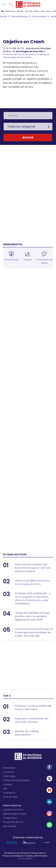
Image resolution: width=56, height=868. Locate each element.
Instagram (49, 814)
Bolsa (37, 11)
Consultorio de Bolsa (44, 262)
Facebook (49, 768)
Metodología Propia (15, 814)
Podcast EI (9, 793)
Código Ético (10, 818)
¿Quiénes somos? (13, 810)
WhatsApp (49, 825)
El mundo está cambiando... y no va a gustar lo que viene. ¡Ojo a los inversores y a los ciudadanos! (33, 599)
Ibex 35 (20, 11)
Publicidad (9, 768)
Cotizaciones (11, 260)
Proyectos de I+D (13, 823)
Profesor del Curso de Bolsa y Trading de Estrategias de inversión (26, 56)
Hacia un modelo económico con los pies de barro (32, 583)
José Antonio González (38, 48)
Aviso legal (9, 777)
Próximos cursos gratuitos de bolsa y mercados (33, 708)
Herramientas (13, 245)
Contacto (9, 773)
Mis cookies (10, 827)
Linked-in (49, 802)
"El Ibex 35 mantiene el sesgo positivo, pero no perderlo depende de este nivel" (32, 617)
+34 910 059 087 (25, 859)
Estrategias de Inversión (30, 51)
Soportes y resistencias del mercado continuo (32, 721)
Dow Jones (46, 11)
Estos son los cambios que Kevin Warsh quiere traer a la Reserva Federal (33, 568)
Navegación (4, 4)
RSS (5, 789)
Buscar (11, 4)
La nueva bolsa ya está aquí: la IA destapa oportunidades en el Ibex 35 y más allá (34, 633)
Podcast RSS (10, 797)
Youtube (49, 791)
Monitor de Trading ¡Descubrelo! (27, 734)
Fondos (28, 260)
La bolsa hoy (10, 11)
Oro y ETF (29, 11)
